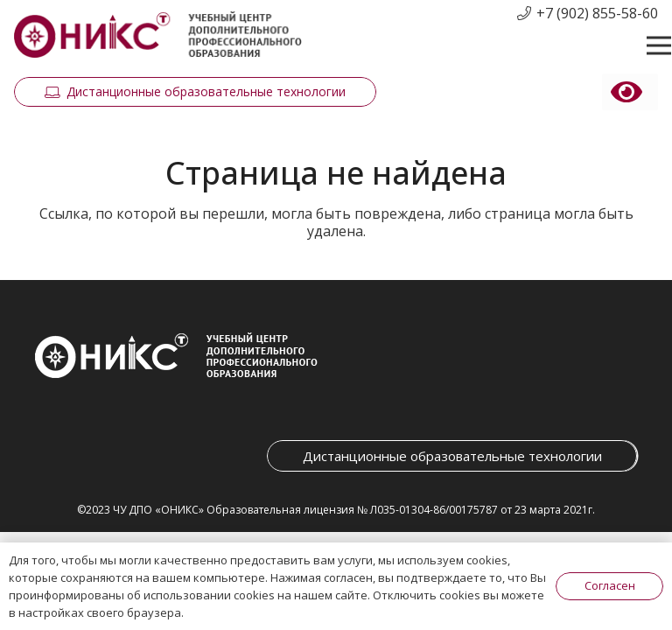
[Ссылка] (158, 35)
